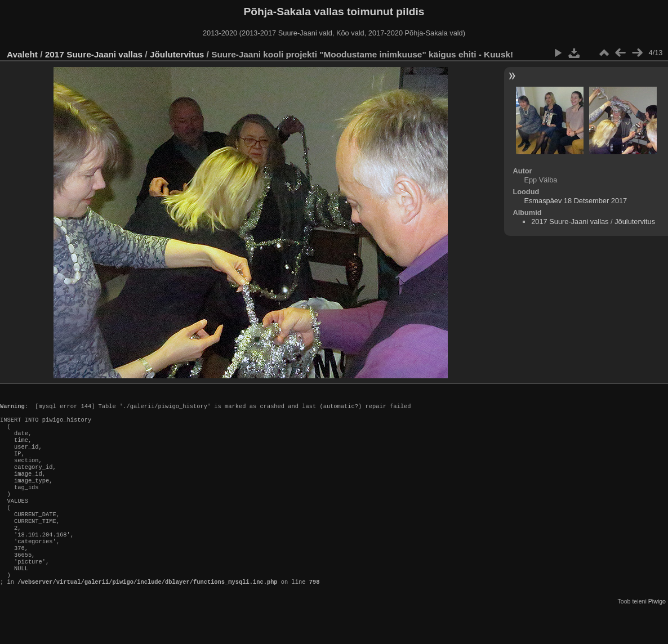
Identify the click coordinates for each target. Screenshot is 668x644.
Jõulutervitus (177, 54)
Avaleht (22, 54)
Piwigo (657, 635)
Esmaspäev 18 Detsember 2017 (575, 201)
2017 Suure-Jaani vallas (94, 54)
